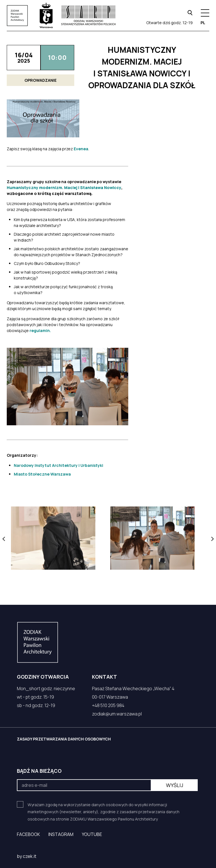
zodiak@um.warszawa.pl (117, 714)
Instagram (61, 834)
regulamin (40, 330)
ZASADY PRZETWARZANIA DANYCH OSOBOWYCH (64, 739)
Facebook (28, 834)
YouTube (92, 834)
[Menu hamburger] (205, 13)
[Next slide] (212, 539)
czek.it (30, 856)
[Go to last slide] (4, 539)
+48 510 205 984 (108, 705)
